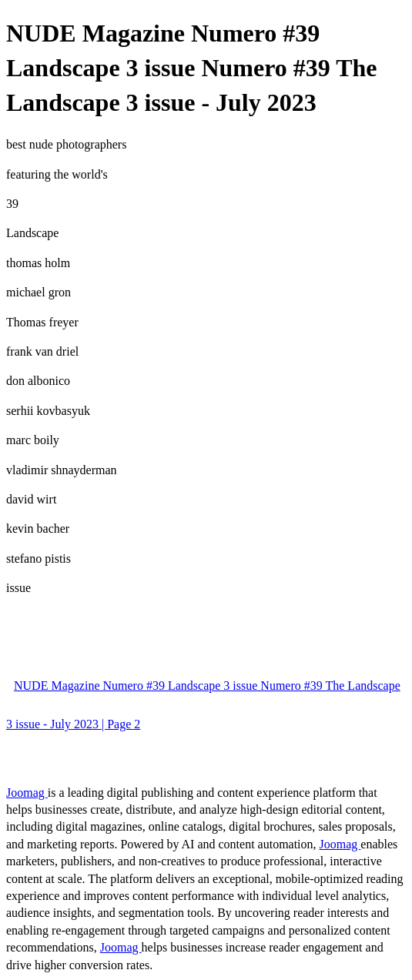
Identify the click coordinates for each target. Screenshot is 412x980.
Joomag (27, 793)
